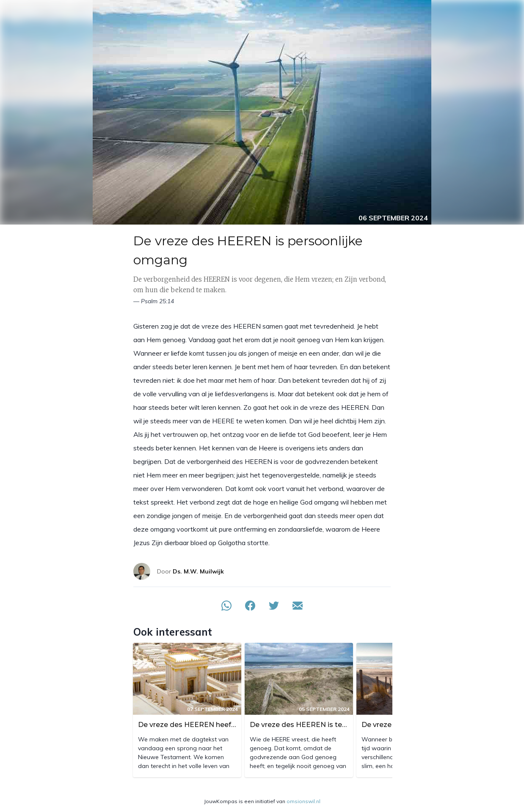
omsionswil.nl (303, 801)
